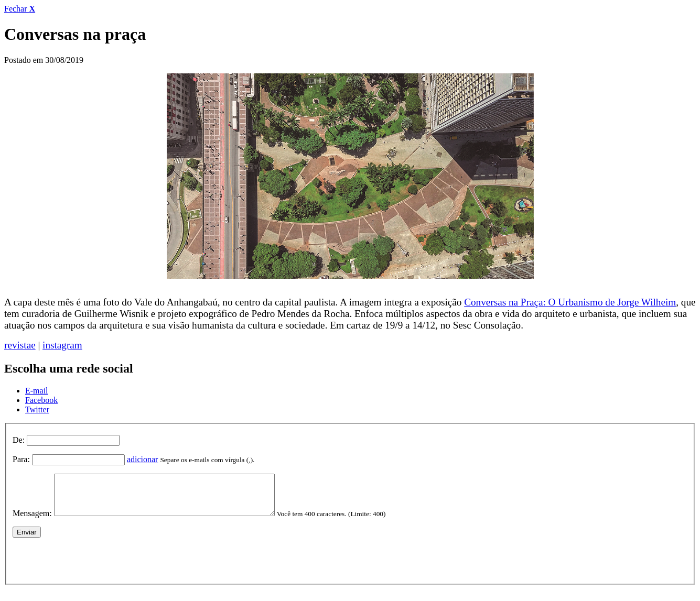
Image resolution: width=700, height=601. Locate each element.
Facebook (41, 400)
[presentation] (92, 566)
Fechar (20, 9)
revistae (20, 345)
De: (19, 440)
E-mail (37, 391)
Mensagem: (32, 521)
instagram (62, 345)
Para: (21, 459)
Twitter (37, 409)
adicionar (143, 459)
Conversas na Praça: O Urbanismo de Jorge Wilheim (570, 302)
